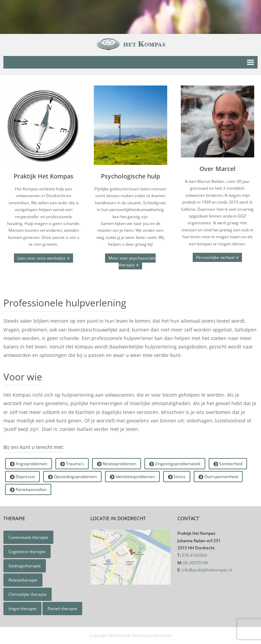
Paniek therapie (62, 609)
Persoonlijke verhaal (215, 257)
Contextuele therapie (28, 537)
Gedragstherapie (25, 566)
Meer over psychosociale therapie (132, 261)
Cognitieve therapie (27, 552)
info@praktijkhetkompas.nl (207, 570)
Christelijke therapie (28, 594)
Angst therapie (22, 609)
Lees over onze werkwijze (41, 258)
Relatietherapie (23, 580)
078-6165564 (194, 555)
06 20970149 (196, 563)
